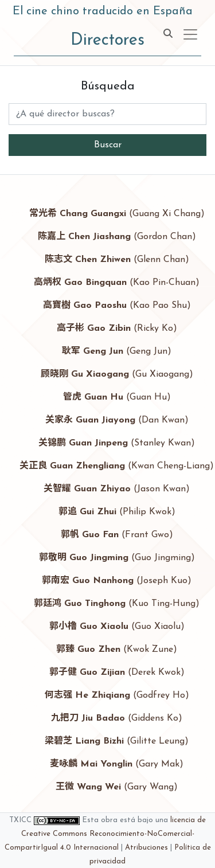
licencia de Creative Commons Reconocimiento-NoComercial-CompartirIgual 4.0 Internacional (105, 834)
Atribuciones (146, 848)
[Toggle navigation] (190, 34)
